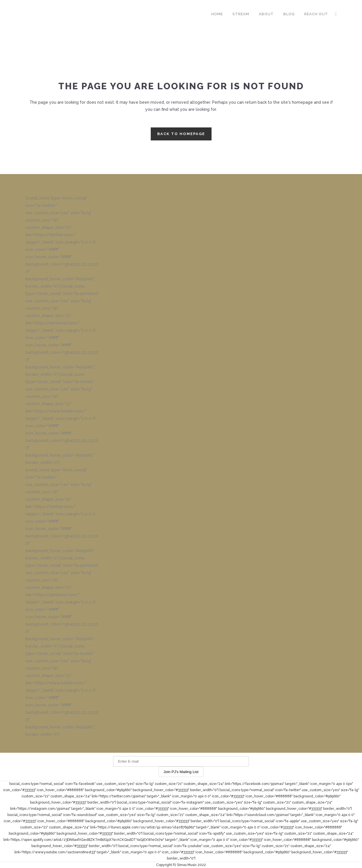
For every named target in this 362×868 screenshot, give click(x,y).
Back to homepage (181, 134)
